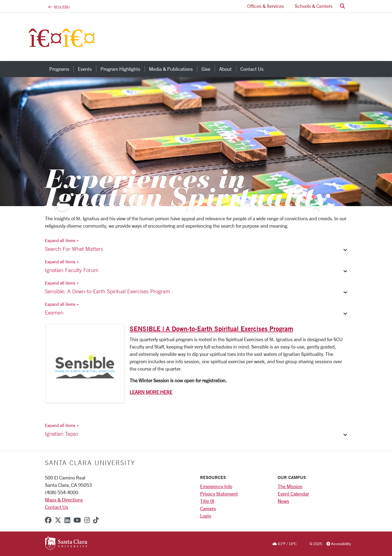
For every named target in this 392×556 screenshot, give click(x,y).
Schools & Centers (314, 6)
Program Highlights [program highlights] (120, 69)
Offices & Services (266, 6)
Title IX (207, 501)
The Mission (290, 486)
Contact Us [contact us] (252, 69)
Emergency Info (216, 486)
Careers (208, 508)
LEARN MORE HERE (151, 392)
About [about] (225, 69)
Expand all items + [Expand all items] (62, 240)
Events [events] (85, 69)
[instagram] (87, 520)
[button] (342, 6)
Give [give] (206, 69)
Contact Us (56, 507)
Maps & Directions (64, 500)
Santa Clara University (90, 463)
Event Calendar (293, 494)
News (283, 501)
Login (206, 516)
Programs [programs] (59, 69)
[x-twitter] (58, 520)
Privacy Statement (219, 494)
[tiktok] (96, 520)
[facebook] (48, 520)
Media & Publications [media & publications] (171, 69)
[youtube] (77, 520)
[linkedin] (67, 520)
